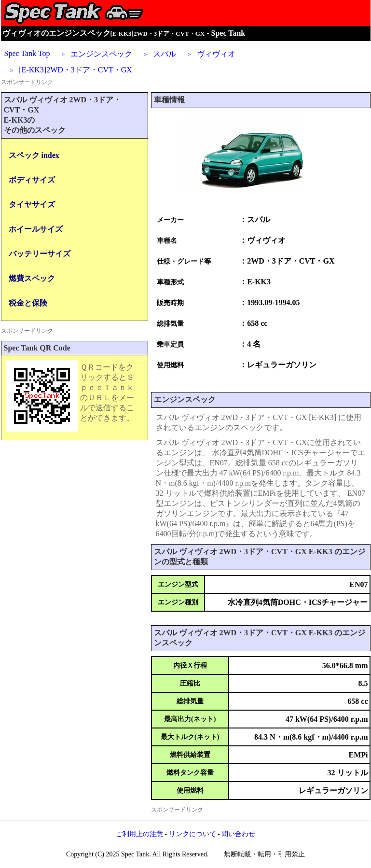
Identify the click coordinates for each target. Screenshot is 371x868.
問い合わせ (238, 834)
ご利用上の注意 (139, 834)
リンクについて (192, 834)
